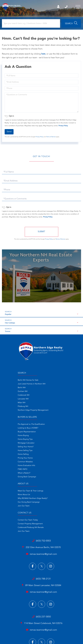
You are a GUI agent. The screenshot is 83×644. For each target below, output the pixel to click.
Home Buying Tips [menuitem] (49, 396)
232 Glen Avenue (41, 479)
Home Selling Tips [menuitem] (49, 407)
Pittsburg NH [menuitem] (8, 407)
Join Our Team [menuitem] (9, 463)
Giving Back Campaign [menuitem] (51, 434)
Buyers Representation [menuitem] (51, 388)
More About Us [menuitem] (9, 451)
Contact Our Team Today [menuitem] (52, 448)
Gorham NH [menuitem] (7, 392)
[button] (71, 24)
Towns (8, 332)
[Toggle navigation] (78, 7)
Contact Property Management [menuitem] (54, 451)
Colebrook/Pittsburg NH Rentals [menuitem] (54, 455)
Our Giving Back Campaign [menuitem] (14, 459)
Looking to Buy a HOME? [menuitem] (52, 385)
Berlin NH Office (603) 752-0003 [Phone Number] (65, 7)
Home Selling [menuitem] (47, 411)
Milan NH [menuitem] (6, 404)
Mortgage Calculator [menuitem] (50, 400)
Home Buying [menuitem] (47, 392)
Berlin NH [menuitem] (7, 388)
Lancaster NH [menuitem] (8, 400)
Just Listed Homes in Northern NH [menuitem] (16, 385)
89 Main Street (41, 517)
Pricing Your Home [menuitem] (49, 415)
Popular (8, 315)
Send (9, 132)
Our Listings (10, 323)
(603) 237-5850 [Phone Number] (41, 549)
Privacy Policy (63, 126)
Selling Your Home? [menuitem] (49, 404)
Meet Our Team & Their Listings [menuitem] (15, 448)
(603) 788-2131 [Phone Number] (41, 510)
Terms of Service (51, 138)
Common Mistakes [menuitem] (49, 419)
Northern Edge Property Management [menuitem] (18, 411)
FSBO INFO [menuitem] (46, 426)
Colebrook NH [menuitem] (8, 396)
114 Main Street (41, 556)
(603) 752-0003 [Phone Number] (41, 472)
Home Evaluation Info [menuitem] (50, 422)
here (43, 55)
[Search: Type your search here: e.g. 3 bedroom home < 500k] (31, 24)
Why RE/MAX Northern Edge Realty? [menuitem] (17, 455)
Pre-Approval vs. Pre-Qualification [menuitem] (55, 381)
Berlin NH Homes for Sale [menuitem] (13, 381)
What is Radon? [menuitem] (48, 430)
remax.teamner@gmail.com (41, 486)
